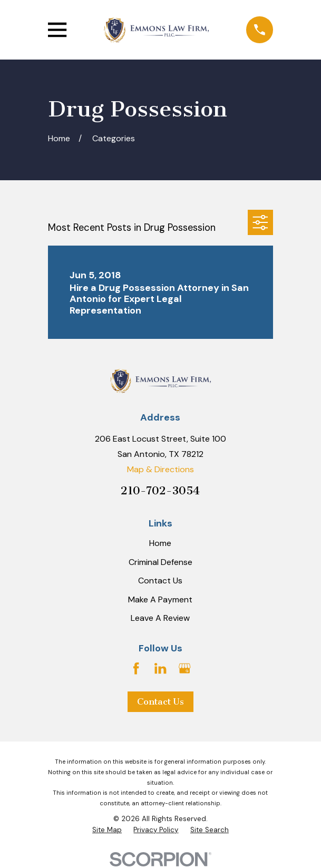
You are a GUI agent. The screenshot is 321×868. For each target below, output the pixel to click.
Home (160, 543)
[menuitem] (107, 830)
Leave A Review (160, 618)
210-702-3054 (160, 491)
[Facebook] (136, 668)
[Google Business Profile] (184, 668)
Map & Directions (160, 469)
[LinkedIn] (160, 668)
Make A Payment (160, 599)
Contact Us (160, 581)
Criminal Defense (160, 562)
